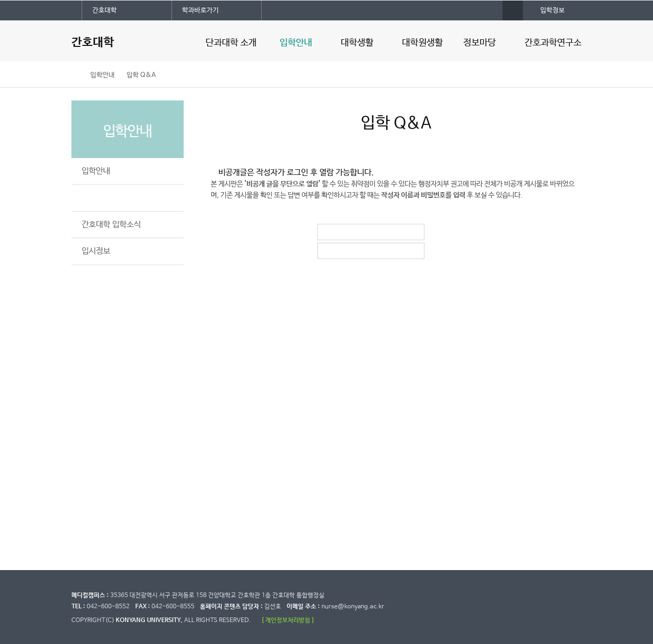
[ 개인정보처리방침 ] (288, 620)
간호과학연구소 (553, 43)
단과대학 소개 (231, 43)
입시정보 (96, 251)
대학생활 (357, 43)
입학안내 (296, 43)
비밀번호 (328, 251)
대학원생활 (422, 43)
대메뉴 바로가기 (0, 0)
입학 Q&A (141, 75)
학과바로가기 (200, 10)
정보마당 (480, 43)
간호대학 (105, 10)
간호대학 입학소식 (111, 225)
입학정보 (552, 10)
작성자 (328, 232)
